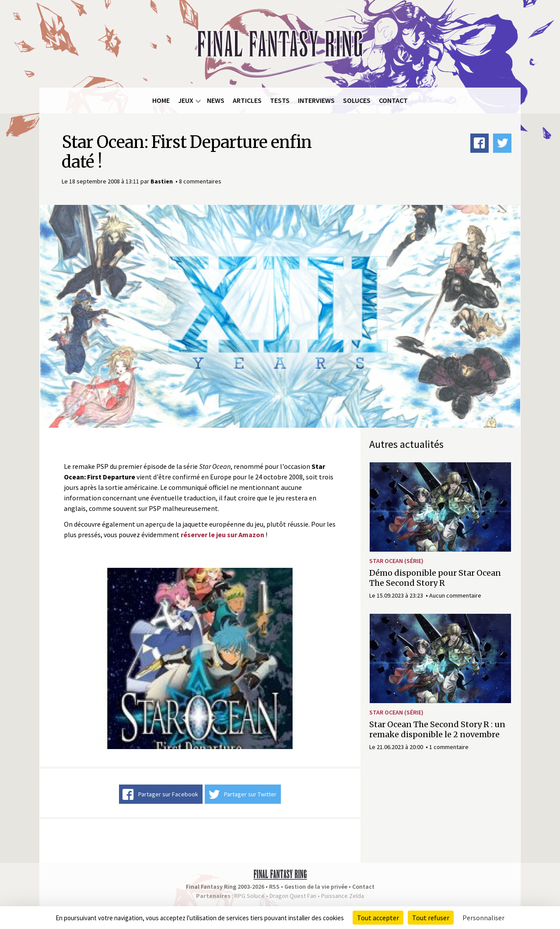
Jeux (186, 100)
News (216, 100)
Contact (393, 100)
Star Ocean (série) (396, 561)
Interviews (316, 100)
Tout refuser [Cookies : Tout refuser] (431, 918)
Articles (247, 100)
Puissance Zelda (343, 896)
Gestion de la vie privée (316, 887)
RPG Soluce (250, 896)
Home (161, 100)
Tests (280, 100)
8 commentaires (200, 181)
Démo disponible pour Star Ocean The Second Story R (435, 578)
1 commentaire (449, 747)
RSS (274, 887)
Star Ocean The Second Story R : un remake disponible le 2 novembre (437, 729)
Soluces (357, 100)
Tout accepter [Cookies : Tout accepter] (378, 918)
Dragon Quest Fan (293, 896)
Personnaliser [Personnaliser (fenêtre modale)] (483, 918)
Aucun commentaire (455, 595)
